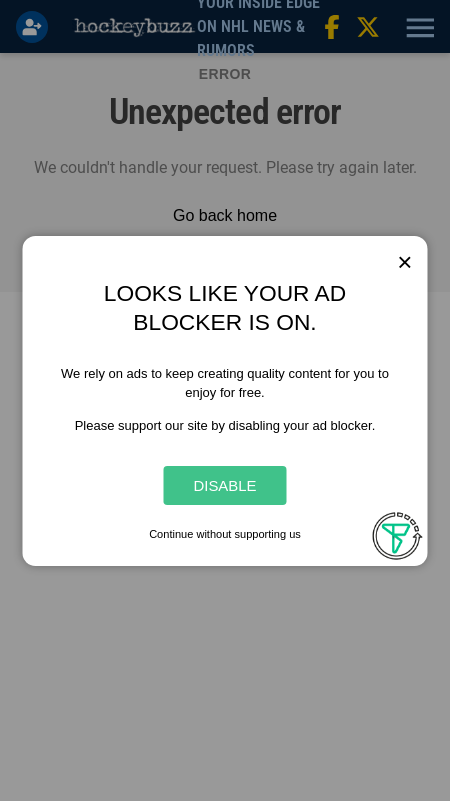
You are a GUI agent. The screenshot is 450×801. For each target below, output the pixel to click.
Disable (224, 485)
